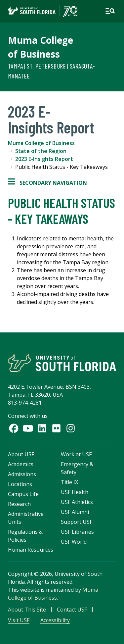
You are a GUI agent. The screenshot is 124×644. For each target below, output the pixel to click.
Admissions (22, 474)
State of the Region (41, 151)
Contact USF (72, 610)
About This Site (27, 610)
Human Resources (31, 550)
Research (19, 504)
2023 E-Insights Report (44, 159)
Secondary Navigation (47, 183)
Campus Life (23, 494)
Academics (21, 464)
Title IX (69, 482)
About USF (21, 454)
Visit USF (19, 620)
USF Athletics (77, 502)
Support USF (77, 522)
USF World (74, 542)
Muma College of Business (41, 143)
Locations (20, 484)
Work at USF (76, 454)
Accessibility (55, 620)
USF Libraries (77, 532)
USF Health (75, 492)
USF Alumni (75, 512)
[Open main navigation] (110, 11)
